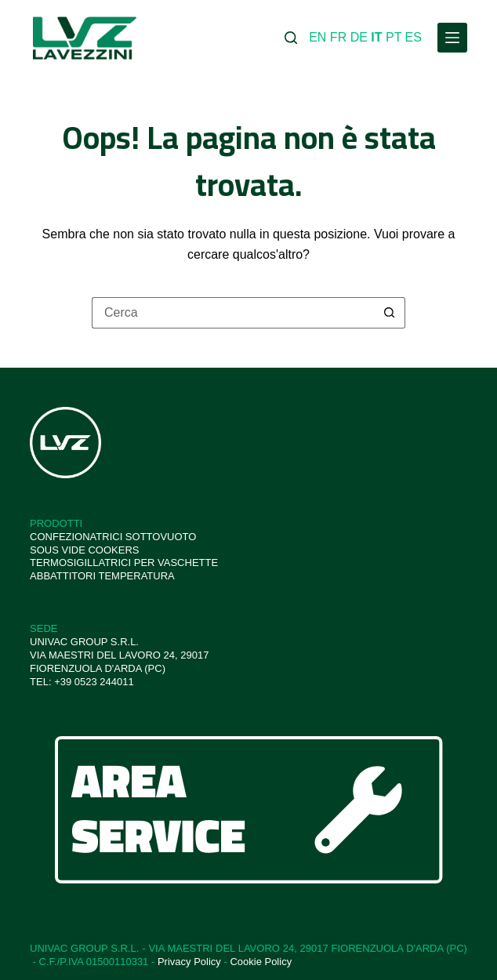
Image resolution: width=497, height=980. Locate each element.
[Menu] (452, 38)
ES (414, 37)
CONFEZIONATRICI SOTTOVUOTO (113, 537)
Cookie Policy (261, 962)
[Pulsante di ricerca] (390, 313)
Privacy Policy (189, 962)
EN (317, 37)
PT (394, 37)
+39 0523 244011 (94, 682)
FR (338, 37)
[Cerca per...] (233, 313)
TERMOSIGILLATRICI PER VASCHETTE (124, 563)
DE (359, 37)
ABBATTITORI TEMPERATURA (102, 576)
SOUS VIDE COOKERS (84, 550)
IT (376, 37)
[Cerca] (291, 38)
